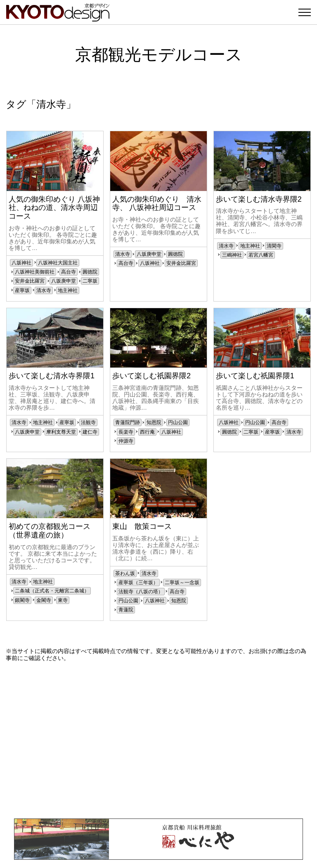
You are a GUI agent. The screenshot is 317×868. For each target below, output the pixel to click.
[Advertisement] (158, 740)
